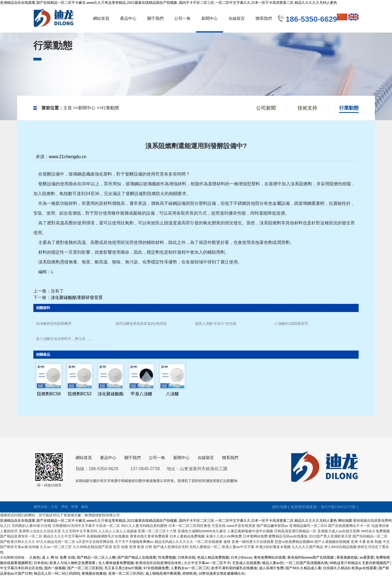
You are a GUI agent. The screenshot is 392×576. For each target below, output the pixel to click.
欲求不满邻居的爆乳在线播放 (234, 568)
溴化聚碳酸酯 (111, 394)
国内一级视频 (55, 568)
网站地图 (345, 521)
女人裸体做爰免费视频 (116, 563)
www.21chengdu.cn (68, 157)
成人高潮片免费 (271, 568)
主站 (54, 507)
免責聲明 (298, 507)
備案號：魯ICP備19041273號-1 (332, 507)
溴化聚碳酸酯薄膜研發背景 (77, 297)
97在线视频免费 (156, 568)
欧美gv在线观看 (364, 568)
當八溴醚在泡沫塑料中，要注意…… (64, 339)
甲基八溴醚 (142, 394)
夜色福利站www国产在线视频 (311, 557)
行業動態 (110, 108)
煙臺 (75, 507)
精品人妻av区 (273, 563)
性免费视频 (167, 557)
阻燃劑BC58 (49, 394)
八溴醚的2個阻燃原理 (291, 324)
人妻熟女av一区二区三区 (190, 568)
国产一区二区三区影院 (85, 568)
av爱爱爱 (367, 557)
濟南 (65, 507)
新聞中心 (87, 108)
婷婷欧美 (189, 573)
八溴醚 (172, 394)
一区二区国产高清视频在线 (307, 563)
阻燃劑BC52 (80, 394)
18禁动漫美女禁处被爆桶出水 (221, 573)
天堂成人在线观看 (246, 563)
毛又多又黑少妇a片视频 (123, 568)
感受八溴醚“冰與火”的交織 (216, 324)
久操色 (35, 557)
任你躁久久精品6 (336, 568)
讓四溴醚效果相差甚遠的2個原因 (141, 324)
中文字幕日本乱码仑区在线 (21, 568)
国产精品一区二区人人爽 (96, 557)
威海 (85, 507)
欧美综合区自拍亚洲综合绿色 (159, 563)
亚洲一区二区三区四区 (126, 573)
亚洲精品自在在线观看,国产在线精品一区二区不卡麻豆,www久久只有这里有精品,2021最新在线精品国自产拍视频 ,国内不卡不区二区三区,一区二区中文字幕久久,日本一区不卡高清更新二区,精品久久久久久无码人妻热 (168, 3)
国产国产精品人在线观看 (137, 557)
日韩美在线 (186, 557)
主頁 (68, 108)
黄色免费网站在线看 (270, 557)
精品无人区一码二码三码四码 (57, 573)
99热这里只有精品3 (345, 563)
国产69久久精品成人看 (303, 568)
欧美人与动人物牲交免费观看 (73, 563)
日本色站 (41, 563)
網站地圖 (280, 507)
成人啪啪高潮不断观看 (163, 573)
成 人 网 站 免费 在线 (58, 557)
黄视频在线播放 (94, 573)
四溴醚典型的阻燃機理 (54, 324)
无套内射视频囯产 (376, 563)
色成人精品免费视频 (213, 557)
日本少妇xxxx (241, 557)
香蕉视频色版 (347, 557)
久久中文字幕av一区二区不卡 (207, 563)
